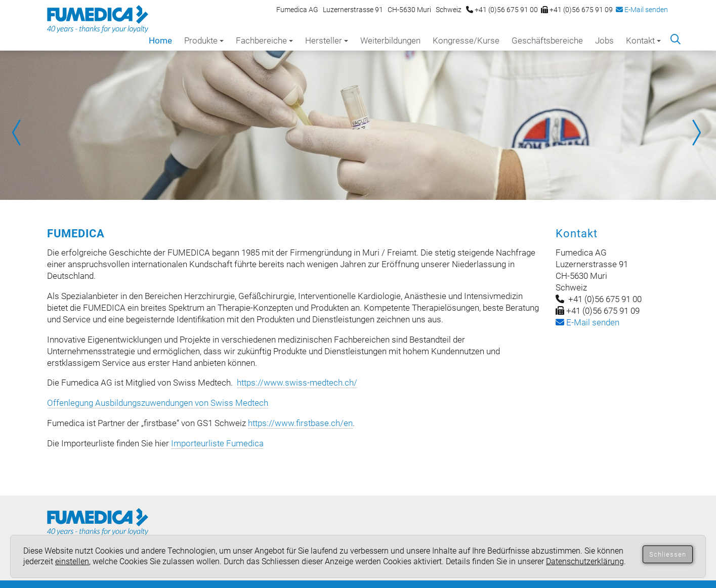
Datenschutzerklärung (585, 561)
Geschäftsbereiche (547, 40)
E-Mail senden (642, 10)
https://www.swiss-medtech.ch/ (297, 383)
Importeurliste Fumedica (217, 443)
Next (696, 133)
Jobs (604, 40)
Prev (20, 133)
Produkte (204, 40)
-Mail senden (587, 322)
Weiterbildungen (390, 40)
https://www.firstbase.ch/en (300, 423)
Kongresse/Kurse (466, 40)
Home (160, 40)
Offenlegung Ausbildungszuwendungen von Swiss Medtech (158, 403)
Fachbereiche (264, 40)
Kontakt (643, 40)
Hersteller (327, 40)
